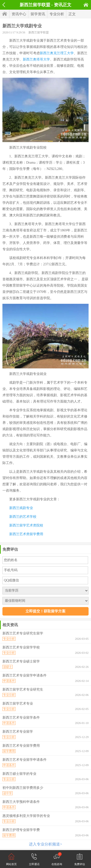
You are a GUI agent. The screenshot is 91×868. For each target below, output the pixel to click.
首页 (86, 5)
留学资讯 (38, 14)
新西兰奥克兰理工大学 (57, 53)
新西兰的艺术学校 (23, 517)
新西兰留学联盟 (39, 32)
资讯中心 (19, 14)
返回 (4, 5)
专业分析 (57, 14)
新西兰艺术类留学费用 (26, 534)
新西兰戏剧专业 (21, 508)
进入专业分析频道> (45, 844)
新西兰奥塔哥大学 (36, 59)
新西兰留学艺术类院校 (26, 525)
